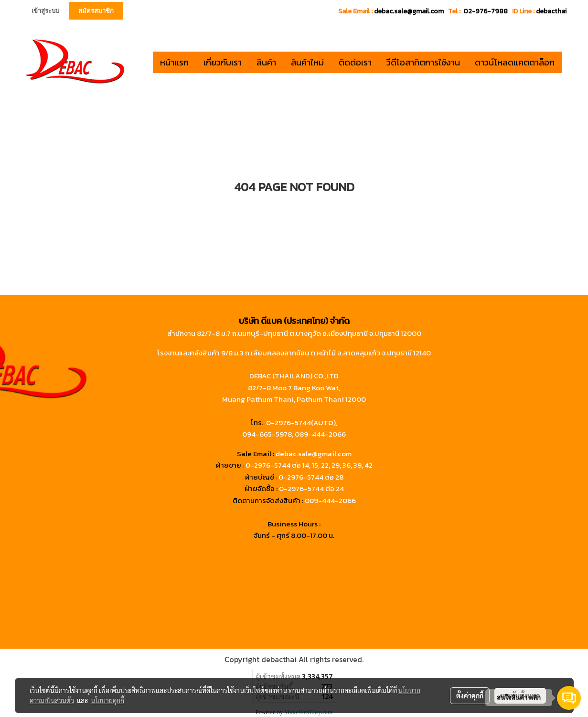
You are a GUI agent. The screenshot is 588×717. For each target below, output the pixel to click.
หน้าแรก (174, 62)
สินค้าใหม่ (307, 62)
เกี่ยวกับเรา (223, 62)
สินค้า (266, 62)
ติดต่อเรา (355, 62)
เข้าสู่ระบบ (45, 11)
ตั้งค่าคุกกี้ (470, 696)
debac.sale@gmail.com (314, 454)
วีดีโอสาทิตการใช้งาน (423, 62)
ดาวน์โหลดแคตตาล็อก (515, 62)
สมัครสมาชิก (96, 11)
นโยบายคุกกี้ (107, 700)
